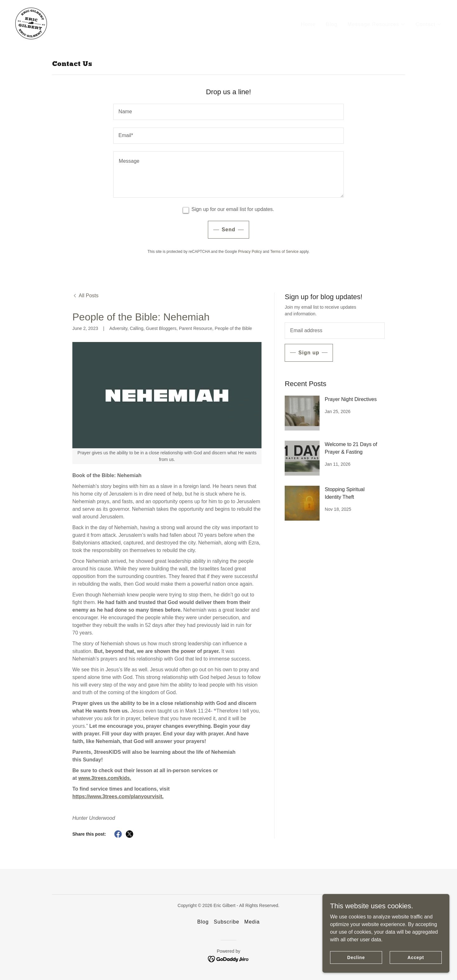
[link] (31, 23)
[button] (377, 24)
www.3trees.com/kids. (105, 778)
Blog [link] (332, 24)
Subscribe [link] (227, 922)
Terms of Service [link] (284, 252)
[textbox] (228, 112)
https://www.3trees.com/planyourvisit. (118, 796)
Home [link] (308, 24)
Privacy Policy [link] (250, 252)
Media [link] (252, 922)
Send (228, 230)
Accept (416, 957)
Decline (356, 957)
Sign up (309, 353)
